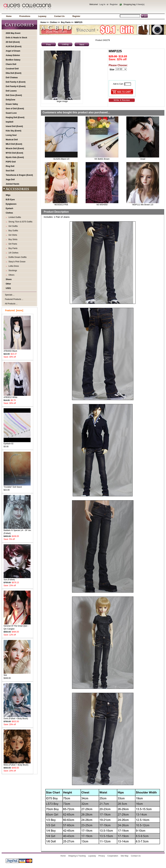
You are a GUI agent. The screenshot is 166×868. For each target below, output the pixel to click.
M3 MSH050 (102, 205)
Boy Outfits (13, 231)
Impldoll (9, 122)
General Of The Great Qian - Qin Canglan (17, 626)
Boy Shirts (12, 239)
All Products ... (11, 304)
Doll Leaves (11, 91)
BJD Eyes (10, 200)
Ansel (143, 159)
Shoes (9, 279)
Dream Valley (12, 104)
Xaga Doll (10, 180)
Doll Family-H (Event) (16, 86)
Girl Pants (12, 244)
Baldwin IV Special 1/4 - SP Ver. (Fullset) (18, 531)
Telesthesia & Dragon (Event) (19, 175)
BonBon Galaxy (13, 60)
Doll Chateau (12, 78)
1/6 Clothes (13, 253)
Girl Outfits (13, 226)
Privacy (102, 856)
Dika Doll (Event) (14, 73)
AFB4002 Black (17, 350)
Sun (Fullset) (17, 579)
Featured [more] (14, 310)
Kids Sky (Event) (14, 131)
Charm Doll (11, 64)
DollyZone (10, 100)
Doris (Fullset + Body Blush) (17, 717)
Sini (17, 674)
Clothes (53, 22)
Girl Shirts (12, 235)
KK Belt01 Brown (102, 159)
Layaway (42, 16)
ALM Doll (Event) (14, 46)
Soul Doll (10, 171)
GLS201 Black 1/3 (61, 159)
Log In (102, 4)
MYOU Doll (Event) (14, 153)
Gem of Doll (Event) (15, 109)
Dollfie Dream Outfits (17, 257)
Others (11, 275)
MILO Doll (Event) (14, 144)
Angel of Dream (13, 51)
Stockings (12, 271)
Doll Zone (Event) (14, 95)
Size (112, 69)
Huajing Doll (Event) (15, 117)
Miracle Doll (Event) (15, 148)
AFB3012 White (17, 396)
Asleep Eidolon (13, 55)
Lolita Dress (13, 266)
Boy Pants (66, 22)
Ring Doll (10, 166)
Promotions (25, 16)
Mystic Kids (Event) (15, 157)
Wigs (8, 195)
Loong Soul (11, 135)
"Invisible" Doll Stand (17, 486)
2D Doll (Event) (13, 42)
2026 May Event (13, 33)
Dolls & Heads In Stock (16, 38)
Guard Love (11, 113)
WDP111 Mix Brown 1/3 (143, 205)
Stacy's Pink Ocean (16, 262)
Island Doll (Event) (14, 126)
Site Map (124, 856)
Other (8, 284)
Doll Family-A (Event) (16, 82)
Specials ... (10, 295)
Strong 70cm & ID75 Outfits (20, 222)
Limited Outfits (14, 217)
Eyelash (9, 208)
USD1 (8, 288)
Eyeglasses (11, 204)
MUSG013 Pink (61, 205)
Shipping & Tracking (77, 856)
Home (9, 16)
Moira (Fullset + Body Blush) (17, 764)
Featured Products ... (14, 299)
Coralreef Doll (12, 69)
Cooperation (113, 856)
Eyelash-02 (17, 443)
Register (114, 4)
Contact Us (59, 16)
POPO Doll (11, 162)
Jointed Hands (13, 184)
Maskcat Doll (12, 140)
